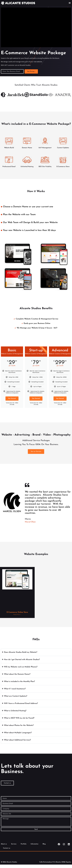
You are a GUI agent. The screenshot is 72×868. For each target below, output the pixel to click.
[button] (70, 3)
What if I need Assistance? (15, 689)
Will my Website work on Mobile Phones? (21, 667)
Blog (45, 844)
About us (4, 844)
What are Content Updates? (16, 696)
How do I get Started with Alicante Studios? (22, 660)
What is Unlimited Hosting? (15, 711)
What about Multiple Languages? (18, 733)
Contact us (7, 848)
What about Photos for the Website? (19, 725)
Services (14, 844)
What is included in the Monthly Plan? (19, 682)
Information (35, 844)
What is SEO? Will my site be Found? (19, 718)
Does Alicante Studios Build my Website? (21, 652)
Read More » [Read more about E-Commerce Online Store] (17, 615)
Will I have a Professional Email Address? (21, 703)
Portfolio (24, 844)
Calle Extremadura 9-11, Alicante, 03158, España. (55, 862)
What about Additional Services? (17, 740)
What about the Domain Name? (17, 674)
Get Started (12, 399)
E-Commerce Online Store (17, 612)
